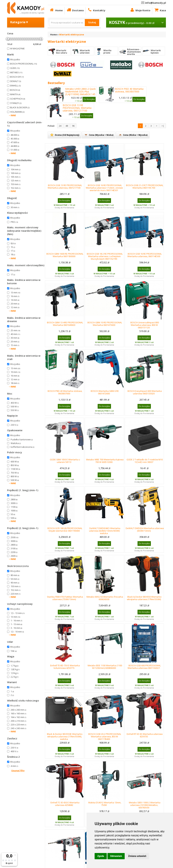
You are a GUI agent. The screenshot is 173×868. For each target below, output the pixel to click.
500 (13, 518)
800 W (15, 476)
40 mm (15, 334)
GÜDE (15, 68)
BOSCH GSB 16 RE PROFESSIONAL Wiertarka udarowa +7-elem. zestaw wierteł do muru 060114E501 (104, 188)
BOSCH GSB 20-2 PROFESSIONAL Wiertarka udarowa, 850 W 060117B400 (105, 736)
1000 (14, 511)
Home (56, 10)
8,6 (13, 243)
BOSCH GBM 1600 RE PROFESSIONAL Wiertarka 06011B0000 (65, 255)
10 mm (15, 372)
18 (13, 254)
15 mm (15, 345)
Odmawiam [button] (116, 856)
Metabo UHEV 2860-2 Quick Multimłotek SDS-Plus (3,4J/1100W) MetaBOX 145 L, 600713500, (80, 93)
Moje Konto (140, 10)
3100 (14, 548)
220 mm (16, 594)
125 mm (16, 181)
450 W (15, 403)
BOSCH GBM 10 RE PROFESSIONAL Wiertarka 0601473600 (105, 324)
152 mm (16, 188)
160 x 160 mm (18, 713)
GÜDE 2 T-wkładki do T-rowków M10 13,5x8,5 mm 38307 (145, 461)
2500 (14, 537)
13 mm (15, 292)
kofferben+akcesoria (22, 447)
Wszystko (15, 59)
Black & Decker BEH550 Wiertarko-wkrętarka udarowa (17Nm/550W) (144, 598)
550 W (15, 410)
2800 (14, 499)
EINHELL (15, 86)
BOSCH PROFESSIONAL (23, 64)
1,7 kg (15, 666)
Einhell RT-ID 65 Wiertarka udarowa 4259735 (145, 735)
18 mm (15, 383)
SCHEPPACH (18, 99)
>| (163, 126)
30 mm (15, 207)
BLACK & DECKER (20, 107)
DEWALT (16, 81)
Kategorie (19, 22)
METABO (16, 72)
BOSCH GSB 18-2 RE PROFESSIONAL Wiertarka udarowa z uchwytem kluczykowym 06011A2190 (105, 256)
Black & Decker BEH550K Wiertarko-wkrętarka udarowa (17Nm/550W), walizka (65, 736)
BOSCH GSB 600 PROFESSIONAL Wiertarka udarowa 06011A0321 (144, 667)
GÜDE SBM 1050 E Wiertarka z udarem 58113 (65, 461)
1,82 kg (15, 669)
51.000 (15, 150)
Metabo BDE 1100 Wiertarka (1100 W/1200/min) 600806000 (105, 667)
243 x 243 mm (18, 728)
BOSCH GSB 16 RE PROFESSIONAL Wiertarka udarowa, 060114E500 (145, 255)
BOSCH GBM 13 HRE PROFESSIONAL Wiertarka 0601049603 (65, 324)
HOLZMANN (17, 112)
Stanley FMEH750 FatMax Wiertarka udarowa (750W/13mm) (65, 598)
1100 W (15, 469)
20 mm (15, 304)
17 (13, 251)
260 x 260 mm (18, 710)
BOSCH (15, 90)
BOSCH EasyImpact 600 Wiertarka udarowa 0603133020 (145, 392)
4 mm (14, 766)
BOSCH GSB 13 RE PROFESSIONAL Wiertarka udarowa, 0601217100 (77, 108)
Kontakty (96, 10)
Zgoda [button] (101, 856)
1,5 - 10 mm (17, 632)
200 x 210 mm (18, 721)
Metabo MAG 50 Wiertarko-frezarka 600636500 (105, 598)
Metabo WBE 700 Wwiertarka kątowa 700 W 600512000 (105, 461)
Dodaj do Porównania (64, 208)
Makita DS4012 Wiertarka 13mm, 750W (105, 804)
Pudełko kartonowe (22, 439)
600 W (15, 462)
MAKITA (15, 94)
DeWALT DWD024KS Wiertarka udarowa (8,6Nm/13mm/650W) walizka (105, 531)
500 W (15, 406)
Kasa (160, 10)
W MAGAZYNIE (17, 48)
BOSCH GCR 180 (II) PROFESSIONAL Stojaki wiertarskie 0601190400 (65, 529)
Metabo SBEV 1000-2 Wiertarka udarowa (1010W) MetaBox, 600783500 (145, 805)
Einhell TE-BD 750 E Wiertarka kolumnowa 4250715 (65, 667)
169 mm (16, 173)
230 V (14, 425)
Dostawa (75, 10)
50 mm (15, 579)
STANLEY (16, 103)
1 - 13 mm (16, 624)
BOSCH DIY (17, 77)
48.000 (15, 135)
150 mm (16, 184)
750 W (15, 473)
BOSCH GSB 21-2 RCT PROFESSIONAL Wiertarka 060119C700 (145, 186)
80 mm (15, 575)
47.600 (15, 142)
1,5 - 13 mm (18, 613)
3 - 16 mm (16, 628)
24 (60, 126)
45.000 (15, 139)
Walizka (16, 443)
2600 (14, 556)
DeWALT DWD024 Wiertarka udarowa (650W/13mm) (145, 529)
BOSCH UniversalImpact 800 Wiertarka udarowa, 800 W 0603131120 (145, 325)
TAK (14, 651)
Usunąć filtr (18, 771)
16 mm (15, 296)
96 (73, 126)
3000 (14, 503)
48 (67, 126)
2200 (14, 552)
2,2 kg (15, 677)
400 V (14, 751)
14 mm (15, 300)
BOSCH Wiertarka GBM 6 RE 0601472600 (105, 392)
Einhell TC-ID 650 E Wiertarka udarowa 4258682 (65, 804)
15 (13, 247)
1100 (14, 507)
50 (13, 514)
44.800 (15, 146)
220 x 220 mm (18, 725)
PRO (14, 222)
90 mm (15, 583)
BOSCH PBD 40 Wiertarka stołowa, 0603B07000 (129, 90)
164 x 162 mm (18, 717)
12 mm (15, 307)
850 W (15, 465)
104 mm (16, 169)
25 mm (15, 330)
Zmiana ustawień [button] (137, 856)
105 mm (16, 177)
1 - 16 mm (16, 620)
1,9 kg (15, 673)
